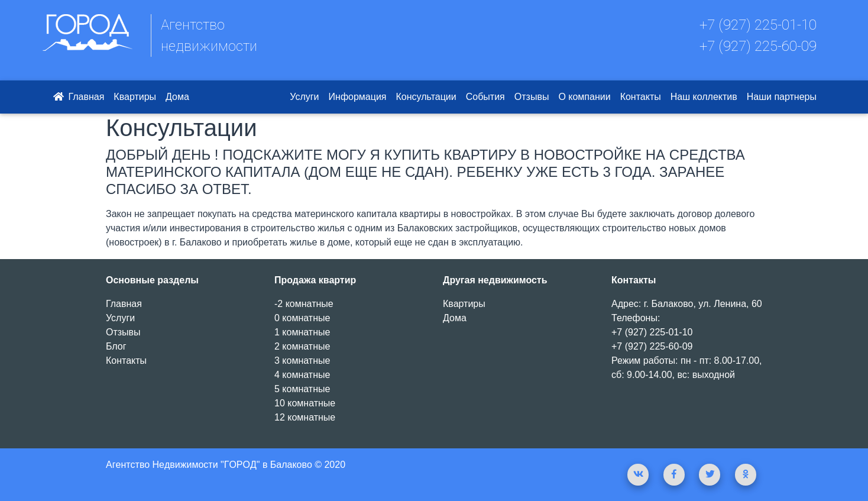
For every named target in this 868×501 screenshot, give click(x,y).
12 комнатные (305, 417)
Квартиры (135, 97)
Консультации (426, 97)
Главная (78, 97)
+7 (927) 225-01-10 (758, 25)
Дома (177, 97)
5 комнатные (302, 389)
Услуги (304, 97)
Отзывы (532, 97)
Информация (358, 97)
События (485, 97)
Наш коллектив (704, 97)
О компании (584, 97)
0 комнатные (302, 318)
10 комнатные (305, 403)
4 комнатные (302, 375)
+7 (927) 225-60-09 (758, 46)
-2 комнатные (304, 304)
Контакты (641, 97)
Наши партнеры (782, 97)
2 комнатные (302, 346)
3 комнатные (302, 361)
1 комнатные (302, 332)
